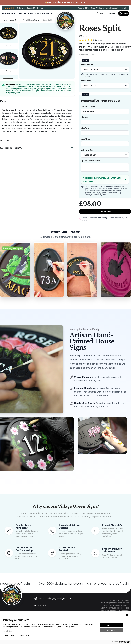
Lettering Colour (88, 150)
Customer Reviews (11, 148)
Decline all (111, 630)
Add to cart (105, 212)
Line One (85, 117)
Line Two (85, 128)
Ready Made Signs (44, 13)
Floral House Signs (31, 20)
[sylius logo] (12, 595)
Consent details (9, 635)
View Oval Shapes (92, 74)
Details (4, 101)
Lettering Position (89, 106)
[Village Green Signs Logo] (74, 13)
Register (112, 13)
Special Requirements (91, 161)
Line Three (86, 139)
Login (103, 13)
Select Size (86, 81)
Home (3, 20)
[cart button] (124, 13)
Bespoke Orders (26, 13)
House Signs (9, 13)
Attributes (6, 140)
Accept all (111, 625)
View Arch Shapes (106, 74)
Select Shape (87, 65)
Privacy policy (25, 635)
